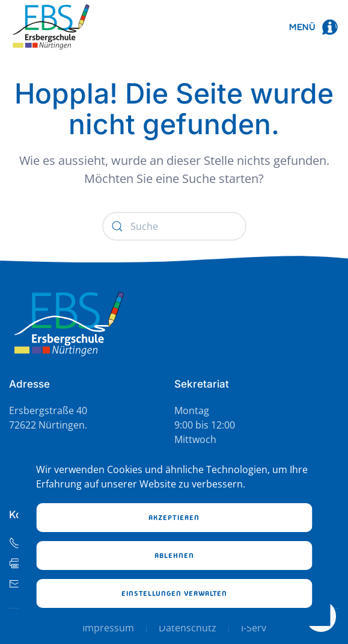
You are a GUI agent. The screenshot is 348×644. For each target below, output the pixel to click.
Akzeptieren (174, 518)
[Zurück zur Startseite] (51, 27)
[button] (314, 27)
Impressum (108, 628)
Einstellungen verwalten (174, 593)
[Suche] (174, 226)
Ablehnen (174, 556)
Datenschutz (188, 628)
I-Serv (254, 628)
